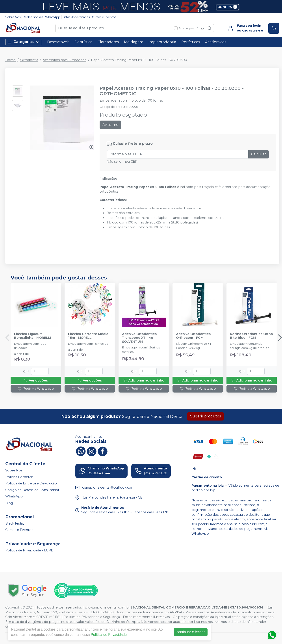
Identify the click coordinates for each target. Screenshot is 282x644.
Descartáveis (58, 42)
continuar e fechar (191, 632)
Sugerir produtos (205, 416)
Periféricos (191, 42)
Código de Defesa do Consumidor (32, 490)
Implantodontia (162, 42)
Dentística (83, 42)
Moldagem (134, 42)
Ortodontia (29, 60)
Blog (9, 503)
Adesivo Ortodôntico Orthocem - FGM (193, 336)
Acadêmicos (216, 42)
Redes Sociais (33, 17)
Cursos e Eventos (104, 17)
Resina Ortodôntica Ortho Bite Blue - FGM (251, 336)
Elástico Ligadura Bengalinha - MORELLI (32, 336)
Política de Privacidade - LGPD (29, 550)
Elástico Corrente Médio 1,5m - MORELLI (88, 336)
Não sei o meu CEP (122, 162)
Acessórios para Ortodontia (65, 60)
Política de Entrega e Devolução (31, 483)
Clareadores (108, 42)
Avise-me (110, 125)
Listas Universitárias (76, 17)
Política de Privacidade (109, 635)
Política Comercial (20, 477)
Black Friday (15, 523)
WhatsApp (53, 17)
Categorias (24, 42)
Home (10, 60)
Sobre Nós (13, 17)
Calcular (259, 154)
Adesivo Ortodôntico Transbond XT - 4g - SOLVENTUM (139, 338)
